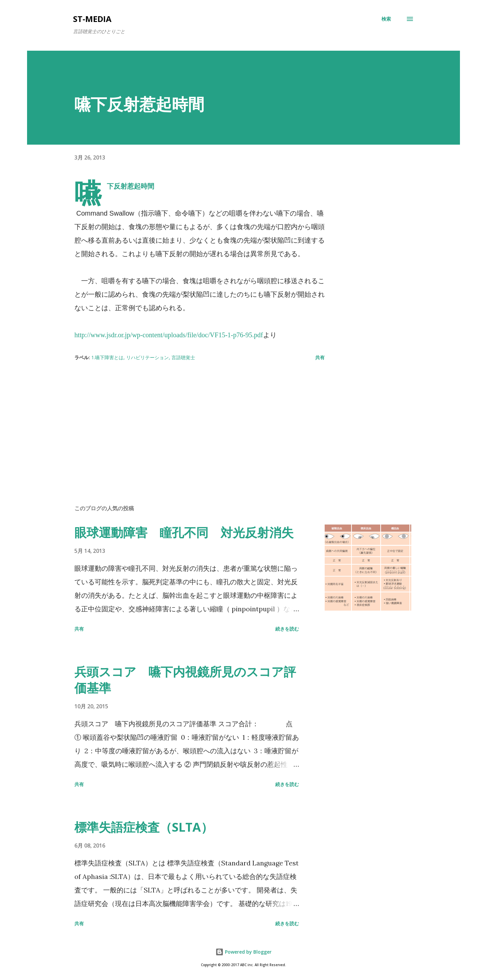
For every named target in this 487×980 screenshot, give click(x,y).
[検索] (386, 19)
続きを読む (287, 629)
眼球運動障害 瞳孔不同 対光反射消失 (184, 532)
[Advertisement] (189, 420)
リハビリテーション (147, 357)
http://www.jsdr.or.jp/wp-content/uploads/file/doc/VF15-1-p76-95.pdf (169, 335)
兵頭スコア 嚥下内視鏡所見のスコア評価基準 (185, 680)
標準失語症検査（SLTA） (144, 827)
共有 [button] (320, 357)
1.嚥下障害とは (107, 357)
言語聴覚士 (183, 357)
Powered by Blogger (243, 952)
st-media (92, 19)
